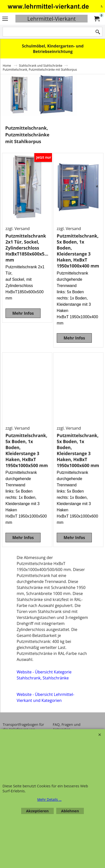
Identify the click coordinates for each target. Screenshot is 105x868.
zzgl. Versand (18, 229)
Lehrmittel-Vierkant (52, 19)
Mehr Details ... (50, 799)
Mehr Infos (23, 313)
